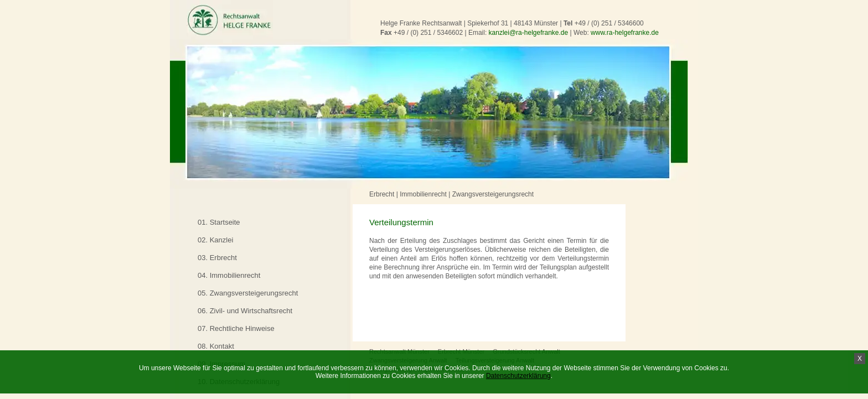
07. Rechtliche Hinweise (236, 328)
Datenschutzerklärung (518, 376)
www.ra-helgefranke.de (625, 33)
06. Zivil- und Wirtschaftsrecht (245, 311)
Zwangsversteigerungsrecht (493, 194)
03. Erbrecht (217, 258)
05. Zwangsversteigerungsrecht (248, 293)
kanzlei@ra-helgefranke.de (529, 33)
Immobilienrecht (423, 194)
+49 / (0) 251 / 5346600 (609, 23)
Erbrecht (382, 194)
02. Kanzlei (215, 240)
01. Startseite (219, 222)
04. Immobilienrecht (229, 275)
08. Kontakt (216, 346)
